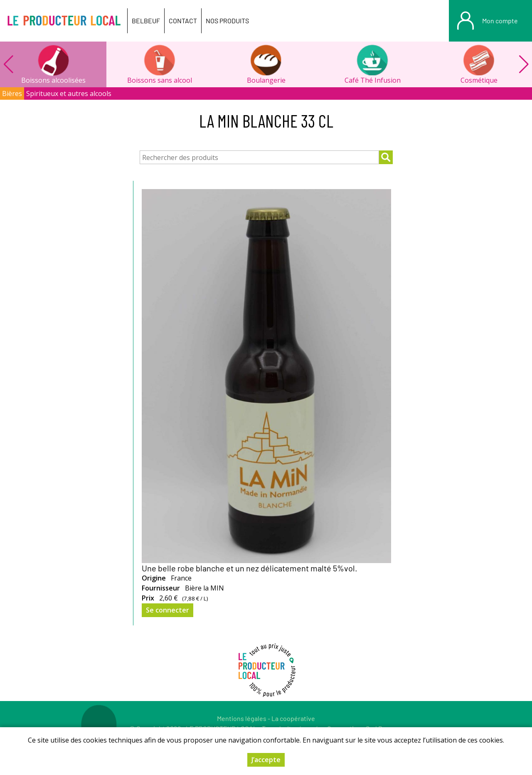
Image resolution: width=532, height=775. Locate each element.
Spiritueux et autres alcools (69, 93)
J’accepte (266, 760)
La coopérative (293, 718)
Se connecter (167, 610)
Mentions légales (242, 718)
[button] (524, 64)
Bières (12, 93)
